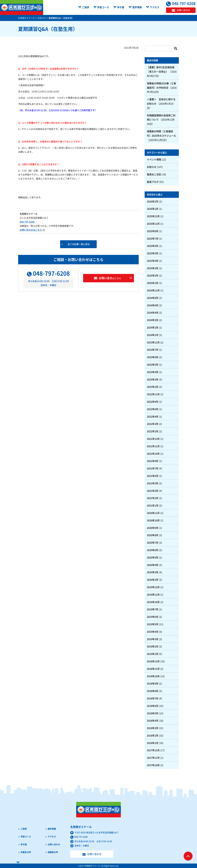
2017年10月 (153, 765)
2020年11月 (153, 513)
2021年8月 (153, 461)
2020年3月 (153, 572)
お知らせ (152, 167)
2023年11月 (153, 342)
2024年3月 (153, 320)
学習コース (103, 7)
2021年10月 (153, 454)
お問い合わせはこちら (31, 230)
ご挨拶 (86, 7)
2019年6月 (153, 617)
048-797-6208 (27, 222)
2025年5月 (153, 253)
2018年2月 (153, 735)
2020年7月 (153, 543)
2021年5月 (153, 483)
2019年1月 (153, 654)
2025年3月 (153, 268)
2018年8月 (153, 691)
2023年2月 (153, 387)
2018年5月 (153, 713)
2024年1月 (153, 335)
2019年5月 (153, 624)
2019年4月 (153, 632)
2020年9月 (153, 528)
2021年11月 (153, 446)
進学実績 (137, 7)
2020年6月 (153, 550)
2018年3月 (153, 728)
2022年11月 (153, 394)
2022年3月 (153, 424)
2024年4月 (153, 313)
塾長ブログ (153, 182)
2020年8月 (153, 535)
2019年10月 (153, 602)
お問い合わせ (54, 844)
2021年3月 (153, 491)
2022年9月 (153, 402)
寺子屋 (121, 7)
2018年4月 (153, 721)
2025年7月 (153, 238)
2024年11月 (153, 290)
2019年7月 (153, 609)
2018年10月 (153, 676)
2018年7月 (153, 698)
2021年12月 (153, 439)
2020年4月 (153, 565)
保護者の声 (53, 852)
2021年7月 (153, 468)
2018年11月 (153, 669)
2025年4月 (153, 261)
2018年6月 (153, 706)
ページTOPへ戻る (188, 856)
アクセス (155, 7)
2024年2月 (153, 327)
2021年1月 (153, 505)
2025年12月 (153, 216)
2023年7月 (153, 350)
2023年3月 (153, 379)
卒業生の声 (26, 852)
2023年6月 (153, 357)
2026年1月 (153, 209)
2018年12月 (153, 661)
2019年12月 (153, 587)
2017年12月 (153, 750)
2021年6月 (153, 476)
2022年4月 (153, 416)
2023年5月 (153, 365)
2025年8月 (153, 231)
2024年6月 (153, 305)
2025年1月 (153, 283)
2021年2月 (153, 498)
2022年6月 (153, 409)
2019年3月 (153, 639)
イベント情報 (154, 159)
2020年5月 (153, 557)
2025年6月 (153, 246)
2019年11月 (153, 595)
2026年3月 (153, 201)
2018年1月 (153, 743)
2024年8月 (153, 298)
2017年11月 (153, 758)
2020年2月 (153, 580)
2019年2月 (153, 646)
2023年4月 (153, 372)
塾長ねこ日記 (154, 174)
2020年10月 (153, 520)
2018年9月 (153, 683)
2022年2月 (153, 431)
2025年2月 (153, 275)
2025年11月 (153, 224)
